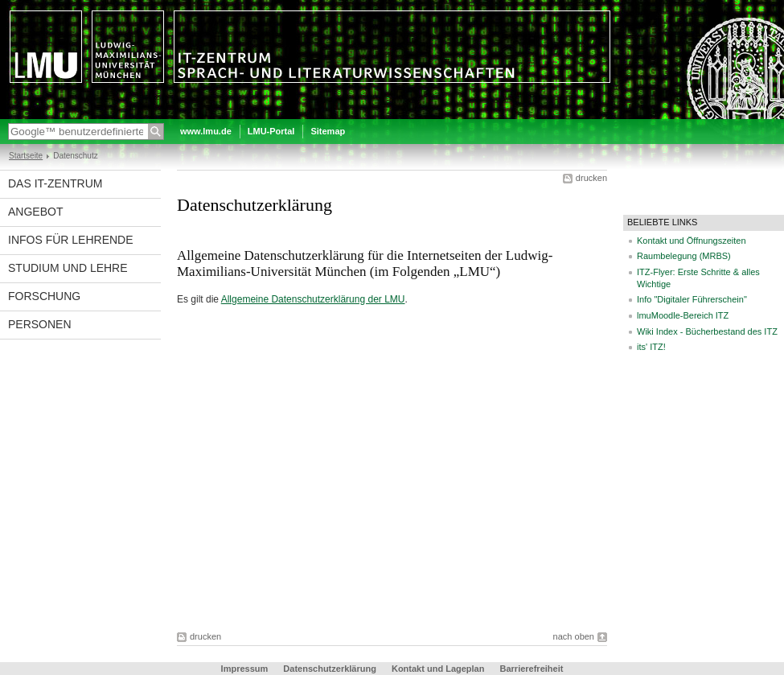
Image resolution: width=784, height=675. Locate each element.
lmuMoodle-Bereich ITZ (683, 315)
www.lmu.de (206, 131)
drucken (591, 178)
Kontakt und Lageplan (438, 669)
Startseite (26, 156)
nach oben (574, 636)
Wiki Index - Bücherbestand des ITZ (707, 331)
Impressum (245, 669)
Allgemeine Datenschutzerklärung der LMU (313, 299)
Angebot (35, 212)
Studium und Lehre (68, 268)
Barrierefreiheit (532, 669)
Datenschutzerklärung (330, 669)
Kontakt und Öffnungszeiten (692, 241)
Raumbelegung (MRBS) (684, 256)
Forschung (44, 296)
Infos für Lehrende (71, 240)
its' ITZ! (651, 347)
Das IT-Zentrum (55, 183)
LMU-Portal (271, 131)
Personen (40, 324)
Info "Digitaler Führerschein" (692, 299)
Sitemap (328, 131)
